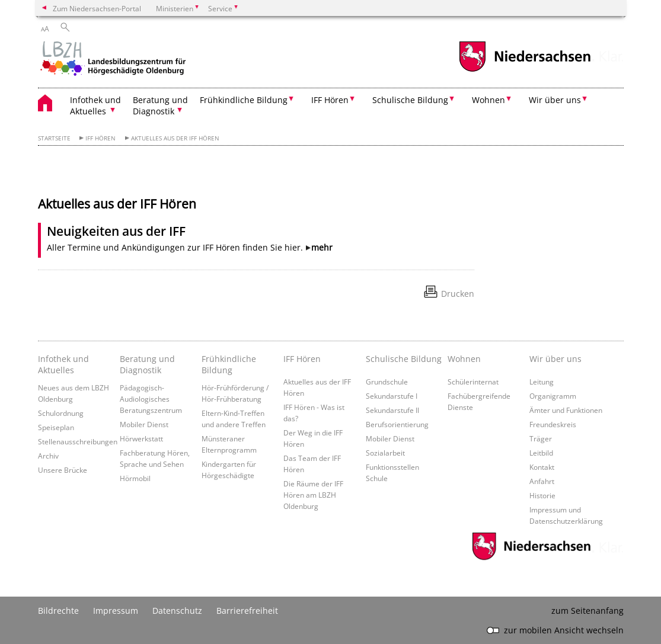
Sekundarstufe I (392, 396)
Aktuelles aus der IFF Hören (175, 138)
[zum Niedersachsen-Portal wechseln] (525, 70)
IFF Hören (100, 138)
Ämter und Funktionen (566, 410)
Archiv (48, 456)
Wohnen (464, 359)
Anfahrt (542, 481)
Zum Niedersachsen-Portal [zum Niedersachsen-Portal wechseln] (97, 8)
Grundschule (387, 382)
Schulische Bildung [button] (410, 100)
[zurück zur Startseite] (112, 60)
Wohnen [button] (488, 100)
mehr (322, 247)
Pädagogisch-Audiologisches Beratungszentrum (151, 399)
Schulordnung (61, 413)
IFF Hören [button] (330, 100)
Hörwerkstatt (141, 438)
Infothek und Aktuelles (63, 364)
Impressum (116, 611)
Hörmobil (135, 478)
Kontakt (542, 467)
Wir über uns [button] (555, 100)
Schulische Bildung (404, 359)
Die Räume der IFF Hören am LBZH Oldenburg (313, 495)
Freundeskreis (553, 424)
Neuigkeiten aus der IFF (116, 231)
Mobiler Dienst (144, 424)
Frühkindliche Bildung (229, 364)
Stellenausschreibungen (78, 441)
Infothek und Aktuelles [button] (95, 105)
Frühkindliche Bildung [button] (244, 100)
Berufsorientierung (397, 424)
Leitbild (541, 453)
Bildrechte (58, 611)
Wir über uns (555, 359)
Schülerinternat (473, 382)
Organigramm (553, 396)
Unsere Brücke (63, 470)
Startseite (54, 138)
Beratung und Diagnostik (147, 364)
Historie (542, 495)
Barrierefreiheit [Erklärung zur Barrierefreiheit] (247, 611)
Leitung (542, 382)
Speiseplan (56, 427)
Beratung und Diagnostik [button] (160, 105)
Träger (541, 438)
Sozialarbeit (385, 453)
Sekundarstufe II (392, 410)
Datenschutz (177, 611)
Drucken (458, 294)
